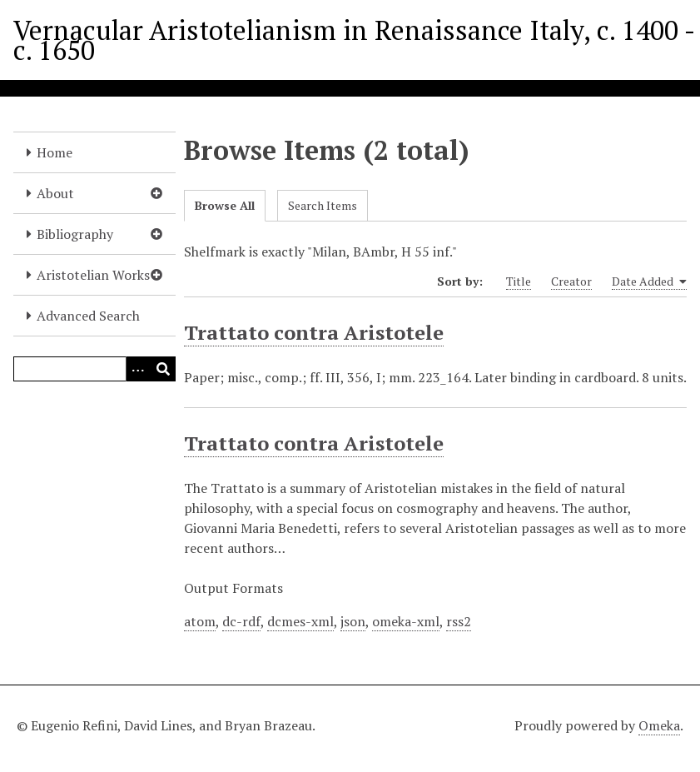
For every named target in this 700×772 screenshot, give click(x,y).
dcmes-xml (300, 621)
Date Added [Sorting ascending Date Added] (649, 281)
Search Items (323, 205)
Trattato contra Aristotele (314, 332)
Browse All (225, 205)
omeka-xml (406, 621)
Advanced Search (88, 316)
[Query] (94, 369)
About (55, 193)
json (353, 621)
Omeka (659, 725)
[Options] (138, 369)
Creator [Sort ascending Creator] (571, 281)
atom (200, 621)
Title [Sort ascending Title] (519, 281)
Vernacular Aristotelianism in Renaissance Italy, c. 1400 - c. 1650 (354, 40)
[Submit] (163, 369)
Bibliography (75, 234)
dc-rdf (241, 621)
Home (55, 152)
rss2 (459, 621)
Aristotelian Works (93, 275)
